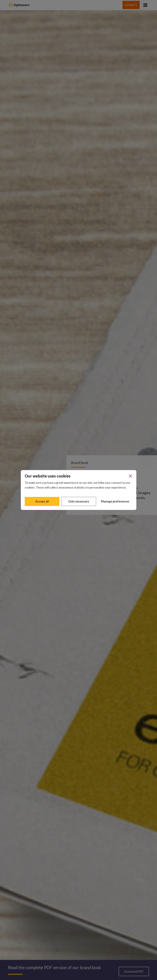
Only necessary (79, 501)
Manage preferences (115, 501)
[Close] (130, 476)
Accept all (42, 501)
